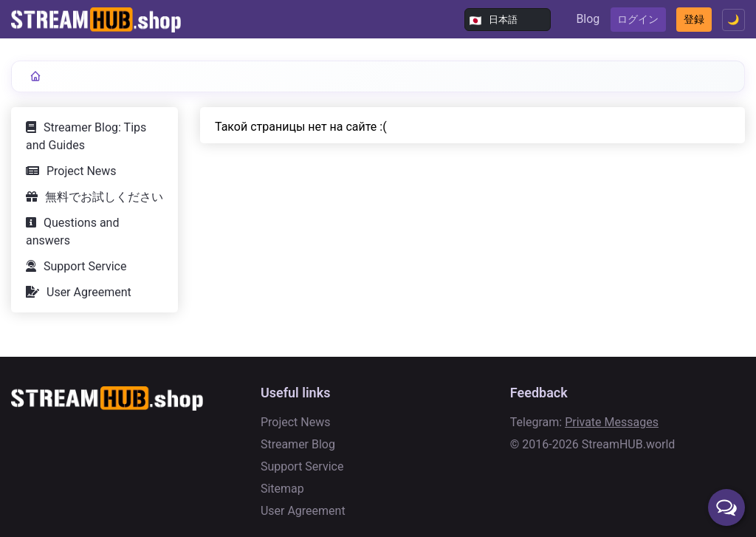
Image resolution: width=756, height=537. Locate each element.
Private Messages (612, 422)
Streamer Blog (298, 444)
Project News (82, 171)
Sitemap (282, 489)
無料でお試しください (104, 197)
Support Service (85, 266)
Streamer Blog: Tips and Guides (86, 136)
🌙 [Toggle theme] (729, 20)
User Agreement (89, 292)
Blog (540, 19)
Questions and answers (72, 232)
